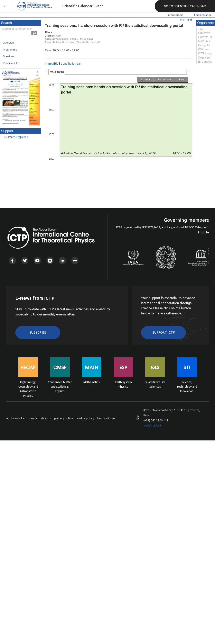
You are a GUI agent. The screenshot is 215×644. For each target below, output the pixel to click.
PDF (183, 20)
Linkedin (62, 261)
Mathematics (92, 382)
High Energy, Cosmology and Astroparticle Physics (28, 386)
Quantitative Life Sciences (155, 384)
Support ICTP (164, 332)
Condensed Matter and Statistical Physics (60, 386)
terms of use (106, 418)
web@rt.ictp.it (152, 426)
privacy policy (63, 418)
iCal (190, 20)
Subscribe (38, 332)
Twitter (25, 261)
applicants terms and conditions (29, 418)
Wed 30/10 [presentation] (57, 72)
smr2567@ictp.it (18, 137)
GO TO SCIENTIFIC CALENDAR (185, 6)
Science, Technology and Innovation (187, 386)
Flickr (75, 261)
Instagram (50, 261)
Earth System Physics (123, 384)
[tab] (57, 72)
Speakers (9, 56)
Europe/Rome (175, 15)
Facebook (12, 261)
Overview (9, 43)
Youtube (37, 261)
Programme (10, 50)
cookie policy (85, 418)
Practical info (11, 63)
